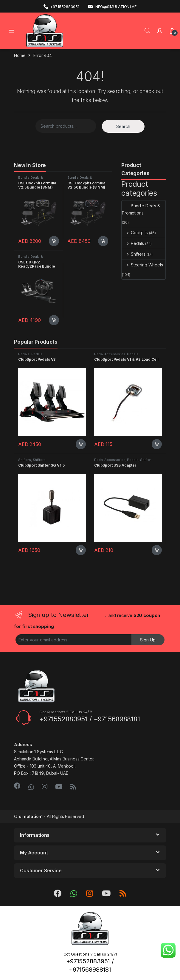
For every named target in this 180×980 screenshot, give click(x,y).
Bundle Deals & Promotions (31, 179)
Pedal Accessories (110, 354)
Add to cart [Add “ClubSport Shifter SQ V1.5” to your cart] (81, 550)
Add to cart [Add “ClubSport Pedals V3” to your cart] (81, 444)
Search (147, 31)
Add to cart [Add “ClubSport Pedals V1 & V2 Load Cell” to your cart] (157, 444)
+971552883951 (61, 6)
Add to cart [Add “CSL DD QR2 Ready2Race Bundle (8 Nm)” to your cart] (54, 320)
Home (20, 55)
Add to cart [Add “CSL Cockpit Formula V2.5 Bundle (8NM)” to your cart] (54, 241)
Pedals (133, 243)
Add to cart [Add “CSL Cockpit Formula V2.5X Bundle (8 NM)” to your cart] (103, 241)
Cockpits (135, 233)
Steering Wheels (142, 265)
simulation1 (31, 816)
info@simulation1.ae (112, 6)
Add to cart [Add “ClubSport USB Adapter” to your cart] (157, 550)
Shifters (134, 254)
